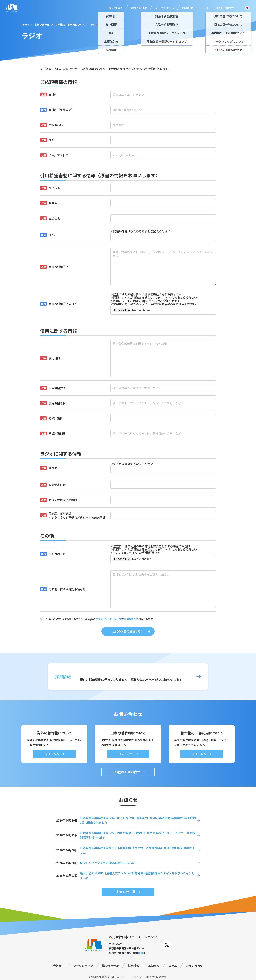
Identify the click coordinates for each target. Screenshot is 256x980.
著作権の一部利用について (70, 25)
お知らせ (188, 8)
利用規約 (129, 619)
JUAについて (114, 8)
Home (25, 25)
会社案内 (59, 966)
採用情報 (134, 966)
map (141, 953)
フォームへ (52, 754)
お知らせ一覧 (126, 892)
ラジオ (94, 25)
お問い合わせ (225, 8)
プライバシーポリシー (107, 619)
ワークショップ (165, 8)
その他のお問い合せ (126, 772)
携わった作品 (139, 8)
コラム (205, 8)
